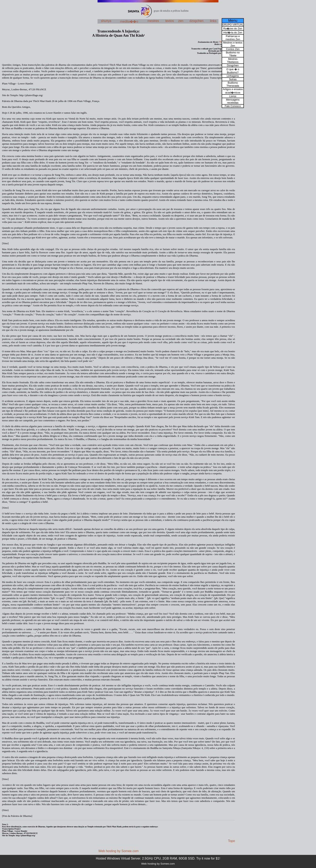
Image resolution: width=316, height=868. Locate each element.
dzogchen (196, 21)
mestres (153, 21)
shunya (106, 21)
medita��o (129, 21)
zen (181, 21)
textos (170, 21)
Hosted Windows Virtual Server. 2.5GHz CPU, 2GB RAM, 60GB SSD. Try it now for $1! (158, 858)
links (213, 21)
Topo (231, 841)
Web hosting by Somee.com (118, 851)
